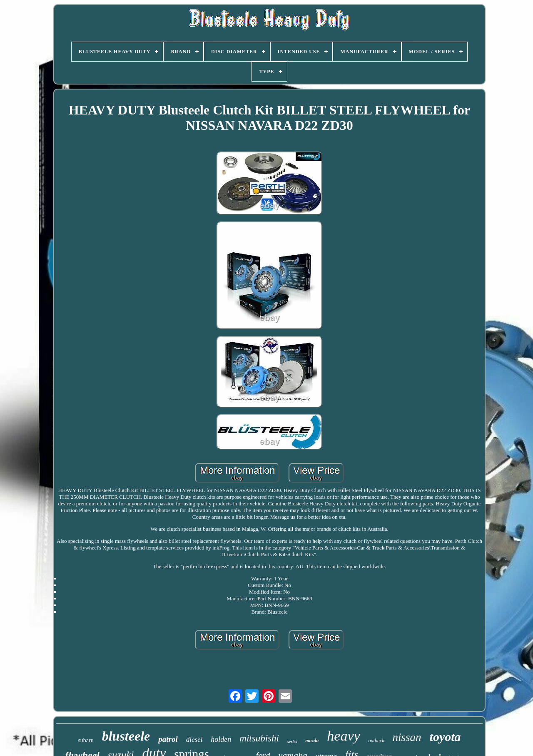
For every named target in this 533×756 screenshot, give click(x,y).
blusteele (126, 736)
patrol (168, 739)
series (292, 742)
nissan (407, 737)
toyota (445, 737)
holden (221, 739)
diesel (194, 740)
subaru (86, 740)
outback (376, 741)
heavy (343, 736)
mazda (312, 741)
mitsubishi (259, 738)
